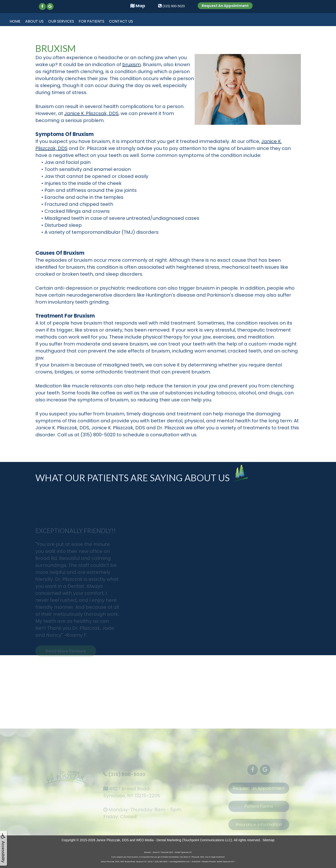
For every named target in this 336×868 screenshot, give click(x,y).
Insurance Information (259, 828)
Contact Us (121, 21)
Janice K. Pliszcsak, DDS (91, 113)
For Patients (92, 21)
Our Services (61, 21)
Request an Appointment (259, 792)
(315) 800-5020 (127, 778)
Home (15, 21)
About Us (34, 21)
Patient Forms (259, 810)
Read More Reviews (66, 655)
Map (138, 6)
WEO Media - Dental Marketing (159, 840)
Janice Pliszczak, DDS (112, 840)
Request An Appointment (225, 6)
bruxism (132, 64)
